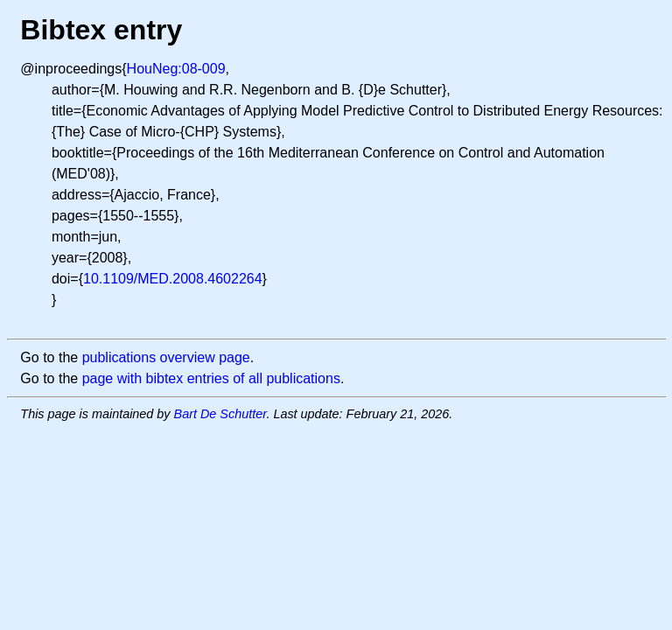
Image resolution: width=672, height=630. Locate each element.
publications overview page (166, 357)
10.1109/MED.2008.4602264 (173, 279)
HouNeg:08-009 (176, 69)
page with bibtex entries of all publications (211, 378)
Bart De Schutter (220, 414)
